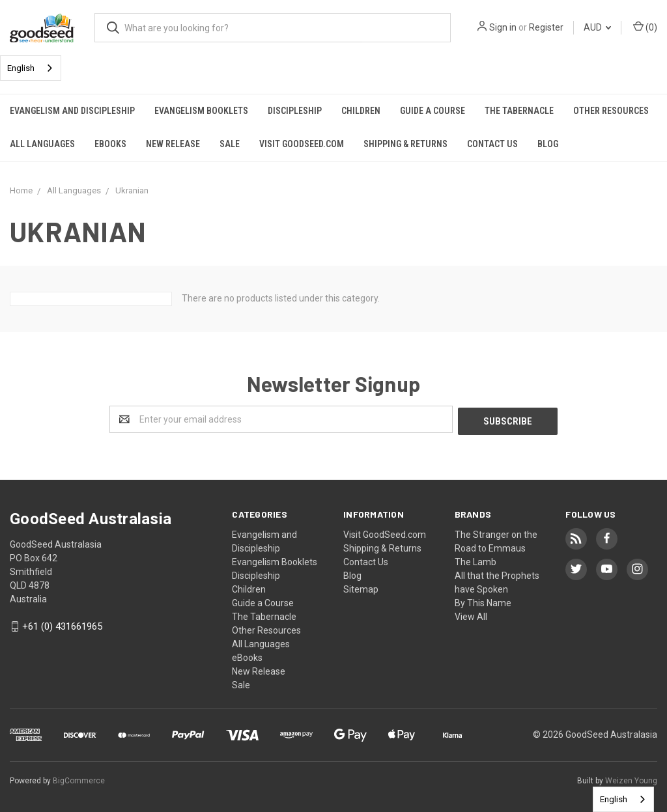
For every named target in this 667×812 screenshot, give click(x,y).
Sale (230, 144)
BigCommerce (79, 779)
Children (361, 111)
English (21, 68)
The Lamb (475, 560)
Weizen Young (631, 779)
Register (546, 27)
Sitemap (361, 587)
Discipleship (295, 111)
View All (471, 615)
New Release (173, 144)
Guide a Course (433, 111)
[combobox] (31, 68)
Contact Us (492, 144)
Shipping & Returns (405, 144)
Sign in (503, 27)
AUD (597, 27)
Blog (548, 144)
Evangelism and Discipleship (72, 111)
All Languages (42, 144)
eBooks (110, 144)
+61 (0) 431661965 (62, 625)
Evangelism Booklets (201, 111)
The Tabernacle (519, 111)
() (645, 27)
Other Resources (611, 111)
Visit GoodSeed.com (302, 144)
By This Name (483, 601)
